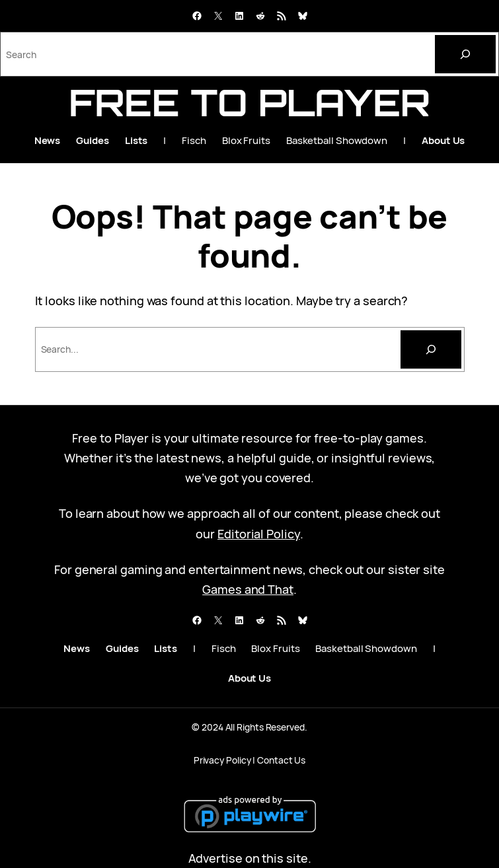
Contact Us (281, 760)
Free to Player (249, 102)
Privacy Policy (222, 760)
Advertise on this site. (250, 858)
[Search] (465, 54)
